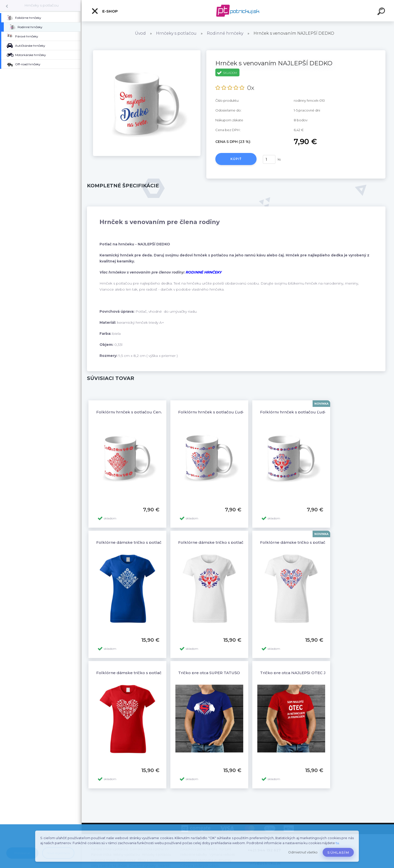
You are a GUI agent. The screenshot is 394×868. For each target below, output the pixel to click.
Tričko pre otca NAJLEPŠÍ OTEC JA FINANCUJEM (308, 673)
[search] (382, 12)
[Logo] (238, 11)
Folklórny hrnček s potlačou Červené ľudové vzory (146, 412)
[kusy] (269, 159)
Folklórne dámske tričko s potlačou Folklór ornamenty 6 (152, 542)
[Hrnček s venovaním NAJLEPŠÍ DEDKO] (147, 52)
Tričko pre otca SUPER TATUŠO (209, 673)
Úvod (140, 33)
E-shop (105, 11)
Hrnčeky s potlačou (41, 5)
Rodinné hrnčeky (225, 33)
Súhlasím (338, 852)
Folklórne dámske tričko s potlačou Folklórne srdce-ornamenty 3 (325, 542)
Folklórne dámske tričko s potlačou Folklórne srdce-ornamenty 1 (161, 673)
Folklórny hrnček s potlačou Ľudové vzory (220, 412)
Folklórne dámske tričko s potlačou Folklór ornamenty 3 (234, 542)
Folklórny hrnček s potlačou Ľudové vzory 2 (303, 412)
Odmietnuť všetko (303, 852)
